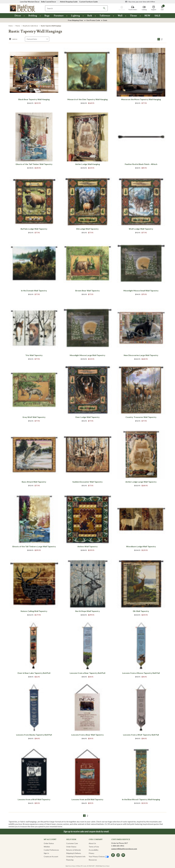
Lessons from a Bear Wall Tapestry (87, 735)
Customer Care (72, 843)
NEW (147, 16)
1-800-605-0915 (118, 846)
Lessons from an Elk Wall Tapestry (87, 799)
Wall (120, 16)
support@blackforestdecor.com (124, 849)
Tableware (105, 16)
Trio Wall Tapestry (34, 355)
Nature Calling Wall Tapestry (34, 611)
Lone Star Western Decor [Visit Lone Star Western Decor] (30, 2)
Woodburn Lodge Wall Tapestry (141, 546)
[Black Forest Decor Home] (22, 8)
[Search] (104, 8)
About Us (92, 843)
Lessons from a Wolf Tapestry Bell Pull (141, 735)
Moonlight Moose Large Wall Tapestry (87, 355)
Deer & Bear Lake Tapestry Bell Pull (34, 673)
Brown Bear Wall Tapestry (88, 291)
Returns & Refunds (74, 850)
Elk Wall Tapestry (141, 611)
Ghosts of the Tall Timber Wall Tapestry (34, 164)
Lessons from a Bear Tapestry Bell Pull (87, 673)
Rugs (47, 16)
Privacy (91, 853)
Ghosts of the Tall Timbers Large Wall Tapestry (34, 546)
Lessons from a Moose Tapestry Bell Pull (141, 673)
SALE (157, 16)
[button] (162, 8)
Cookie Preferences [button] (51, 850)
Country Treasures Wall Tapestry (141, 417)
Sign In (46, 853)
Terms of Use (94, 847)
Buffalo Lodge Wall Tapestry (34, 229)
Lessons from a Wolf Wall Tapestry (34, 799)
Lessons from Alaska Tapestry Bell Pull (34, 735)
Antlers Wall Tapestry (87, 546)
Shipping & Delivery (74, 853)
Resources (93, 860)
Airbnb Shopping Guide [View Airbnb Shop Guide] (69, 2)
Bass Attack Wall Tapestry (34, 482)
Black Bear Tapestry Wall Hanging (34, 99)
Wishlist (47, 847)
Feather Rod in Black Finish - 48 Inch (141, 164)
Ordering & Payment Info (76, 856)
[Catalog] (144, 8)
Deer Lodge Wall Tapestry (88, 417)
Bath (90, 16)
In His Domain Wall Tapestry (34, 291)
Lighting (75, 16)
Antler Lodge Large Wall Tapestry (141, 482)
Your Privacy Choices (99, 856)
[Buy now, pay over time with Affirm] (140, 2)
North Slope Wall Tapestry (87, 611)
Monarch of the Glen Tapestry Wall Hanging (88, 99)
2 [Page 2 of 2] (162, 39)
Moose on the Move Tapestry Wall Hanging (141, 99)
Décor (18, 16)
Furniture (59, 16)
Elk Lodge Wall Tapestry (87, 229)
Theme (133, 16)
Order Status (49, 843)
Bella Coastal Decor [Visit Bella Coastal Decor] (49, 2)
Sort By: (15, 39)
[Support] (154, 8)
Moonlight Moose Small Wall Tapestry (141, 291)
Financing (70, 860)
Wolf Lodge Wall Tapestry (141, 229)
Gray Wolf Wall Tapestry (34, 417)
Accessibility (94, 850)
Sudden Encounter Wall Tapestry (88, 482)
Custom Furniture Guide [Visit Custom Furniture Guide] (88, 2)
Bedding (33, 16)
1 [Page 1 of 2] (159, 39)
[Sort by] (37, 39)
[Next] (165, 39)
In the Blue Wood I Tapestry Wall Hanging (141, 799)
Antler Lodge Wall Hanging (87, 164)
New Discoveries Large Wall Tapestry (141, 355)
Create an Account (51, 856)
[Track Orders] (133, 8)
